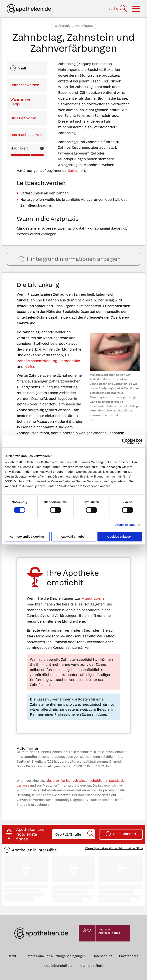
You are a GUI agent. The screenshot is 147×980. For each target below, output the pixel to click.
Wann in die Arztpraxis (20, 102)
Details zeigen (125, 525)
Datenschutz (102, 957)
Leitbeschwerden (25, 85)
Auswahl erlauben (73, 537)
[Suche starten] (91, 835)
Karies (73, 171)
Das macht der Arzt (26, 135)
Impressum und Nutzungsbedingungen (56, 957)
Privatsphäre (129, 957)
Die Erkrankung (23, 118)
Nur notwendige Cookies (27, 537)
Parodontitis (70, 361)
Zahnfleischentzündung (37, 361)
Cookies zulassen (120, 537)
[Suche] (118, 9)
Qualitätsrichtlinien (59, 966)
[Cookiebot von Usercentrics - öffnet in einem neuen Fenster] (125, 441)
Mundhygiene (93, 599)
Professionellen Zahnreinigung (80, 715)
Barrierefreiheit (92, 966)
